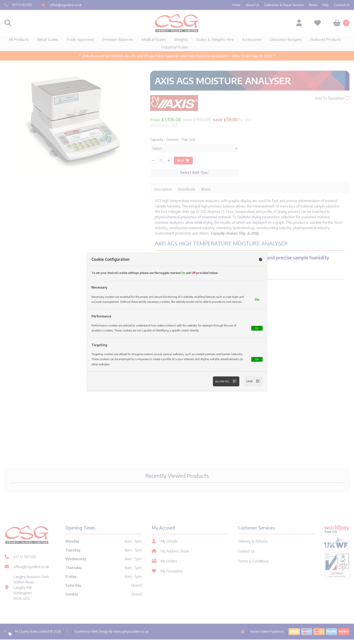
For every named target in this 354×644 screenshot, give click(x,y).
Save (253, 386)
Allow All (224, 386)
